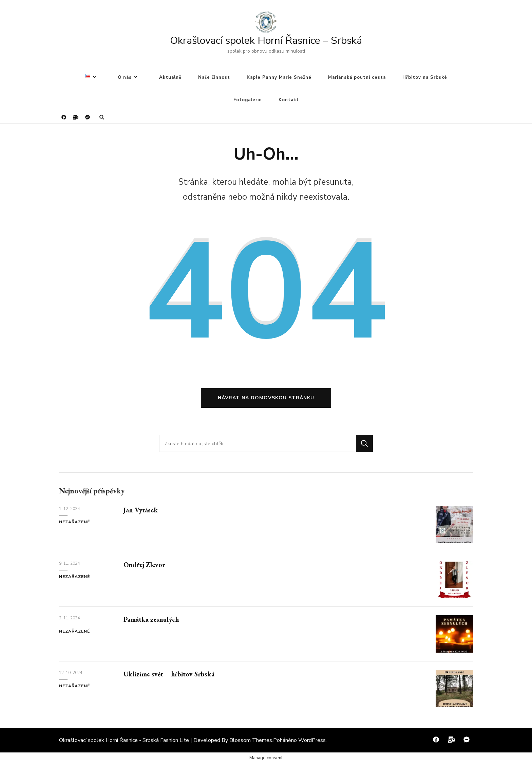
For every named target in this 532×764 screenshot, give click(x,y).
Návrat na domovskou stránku (266, 398)
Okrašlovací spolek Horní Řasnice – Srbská (266, 41)
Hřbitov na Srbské (425, 77)
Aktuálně (170, 77)
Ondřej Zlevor (144, 565)
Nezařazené (74, 522)
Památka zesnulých (151, 619)
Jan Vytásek (141, 510)
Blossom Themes (251, 740)
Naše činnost (214, 77)
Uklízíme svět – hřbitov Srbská (169, 674)
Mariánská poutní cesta (357, 77)
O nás (125, 77)
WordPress (312, 740)
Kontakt (289, 100)
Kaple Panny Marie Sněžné (279, 77)
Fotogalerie (248, 100)
